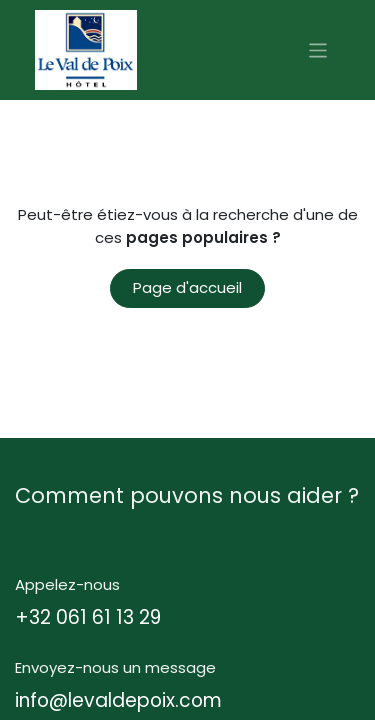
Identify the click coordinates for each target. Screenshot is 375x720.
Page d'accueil (187, 287)
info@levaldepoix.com (118, 700)
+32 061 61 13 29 (88, 617)
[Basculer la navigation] (318, 49)
